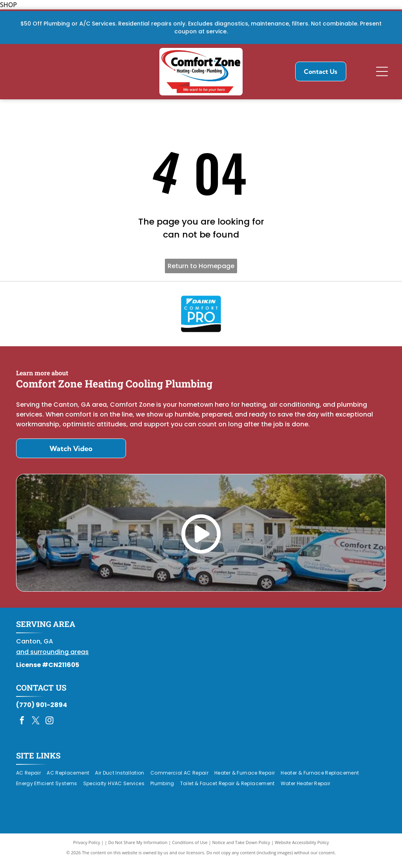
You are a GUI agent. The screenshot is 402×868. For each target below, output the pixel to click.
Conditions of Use (190, 848)
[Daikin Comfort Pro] (201, 317)
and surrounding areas (52, 658)
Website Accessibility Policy (302, 848)
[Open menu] (382, 71)
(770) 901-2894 (42, 711)
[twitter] (36, 727)
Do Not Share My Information (138, 848)
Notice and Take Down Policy (241, 848)
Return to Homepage (201, 266)
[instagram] (49, 727)
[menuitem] (31, 779)
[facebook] (22, 727)
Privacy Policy (87, 848)
